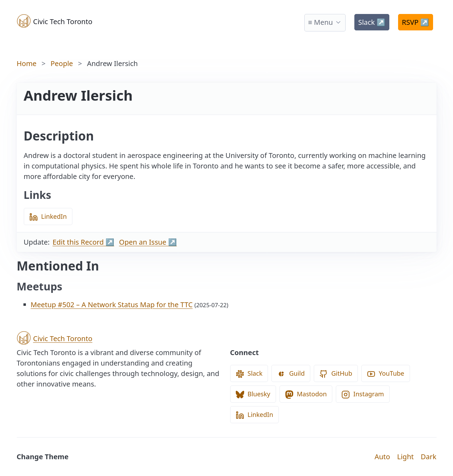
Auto (382, 457)
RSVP (416, 22)
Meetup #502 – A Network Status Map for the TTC (112, 305)
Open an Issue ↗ (148, 242)
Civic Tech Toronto (55, 21)
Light (405, 457)
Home (27, 63)
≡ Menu (321, 22)
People (62, 63)
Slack (372, 22)
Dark (429, 457)
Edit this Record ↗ (83, 242)
